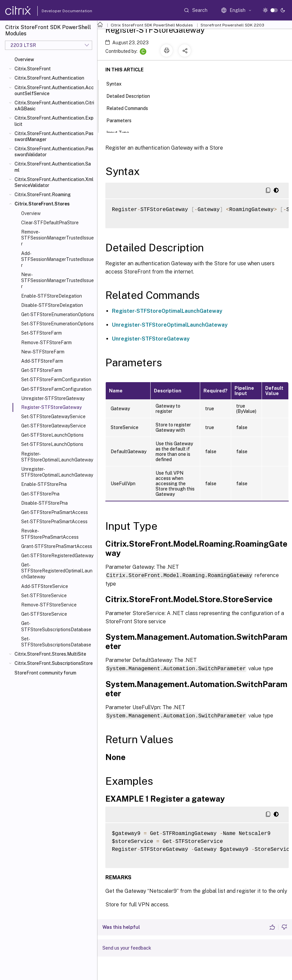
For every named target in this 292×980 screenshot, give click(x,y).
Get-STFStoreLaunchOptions (52, 435)
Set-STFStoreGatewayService (53, 417)
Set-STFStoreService (44, 596)
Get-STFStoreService (44, 614)
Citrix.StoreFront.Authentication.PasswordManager (54, 136)
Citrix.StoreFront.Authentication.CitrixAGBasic (54, 106)
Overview (24, 59)
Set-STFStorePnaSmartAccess (54, 522)
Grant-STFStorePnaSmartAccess (57, 546)
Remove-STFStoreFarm (46, 343)
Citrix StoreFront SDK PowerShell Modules (152, 25)
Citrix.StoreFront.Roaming (43, 195)
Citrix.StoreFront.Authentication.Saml (53, 167)
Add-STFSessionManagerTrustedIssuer (57, 259)
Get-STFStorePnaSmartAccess (55, 512)
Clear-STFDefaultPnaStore (50, 223)
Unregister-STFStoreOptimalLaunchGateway (57, 472)
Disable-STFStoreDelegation (52, 305)
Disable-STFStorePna (44, 503)
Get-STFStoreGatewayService (54, 426)
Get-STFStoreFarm (42, 370)
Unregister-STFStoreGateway (53, 398)
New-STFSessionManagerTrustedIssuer (57, 280)
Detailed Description (132, 95)
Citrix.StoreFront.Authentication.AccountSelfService (54, 91)
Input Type (121, 132)
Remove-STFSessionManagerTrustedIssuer (57, 238)
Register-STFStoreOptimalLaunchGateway (57, 457)
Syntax (118, 83)
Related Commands (131, 108)
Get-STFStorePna (40, 494)
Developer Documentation (56, 11)
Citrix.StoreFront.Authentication (49, 78)
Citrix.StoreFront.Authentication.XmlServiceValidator (54, 182)
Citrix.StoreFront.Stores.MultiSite (50, 654)
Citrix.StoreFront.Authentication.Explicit (54, 121)
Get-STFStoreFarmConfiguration (56, 389)
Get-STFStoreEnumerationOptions (58, 314)
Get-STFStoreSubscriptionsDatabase (56, 626)
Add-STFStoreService (45, 586)
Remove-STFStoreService (49, 605)
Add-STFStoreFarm (42, 361)
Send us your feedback (127, 947)
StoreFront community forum (45, 673)
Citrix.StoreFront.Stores (42, 204)
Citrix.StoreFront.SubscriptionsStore (54, 663)
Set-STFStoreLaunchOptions (52, 444)
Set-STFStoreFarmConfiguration (56, 380)
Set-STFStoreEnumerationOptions (57, 324)
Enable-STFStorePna (44, 484)
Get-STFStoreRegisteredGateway (57, 556)
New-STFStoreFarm (43, 352)
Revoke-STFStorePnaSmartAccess (50, 534)
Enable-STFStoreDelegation (52, 296)
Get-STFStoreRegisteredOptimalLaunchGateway (57, 571)
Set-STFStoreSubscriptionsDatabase (56, 642)
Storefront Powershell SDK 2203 (232, 25)
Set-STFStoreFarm (41, 333)
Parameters (123, 120)
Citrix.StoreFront (33, 69)
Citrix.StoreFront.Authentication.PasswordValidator (54, 152)
